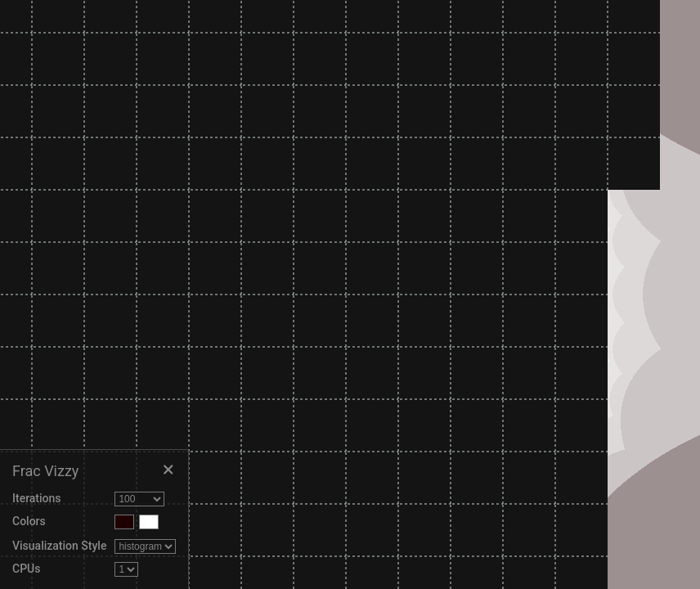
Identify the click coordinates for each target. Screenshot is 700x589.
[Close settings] (168, 470)
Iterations (37, 498)
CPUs (26, 569)
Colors (29, 521)
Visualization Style (59, 546)
